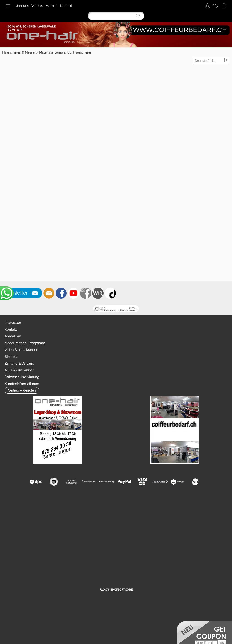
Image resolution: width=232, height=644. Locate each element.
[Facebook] (61, 293)
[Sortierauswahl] (211, 61)
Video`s (37, 6)
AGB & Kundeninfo (19, 370)
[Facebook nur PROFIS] (86, 293)
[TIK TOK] (110, 293)
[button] (8, 6)
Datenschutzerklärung (22, 377)
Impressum (13, 323)
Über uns (22, 6)
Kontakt (66, 6)
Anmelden (13, 336)
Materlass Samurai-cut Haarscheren (66, 52)
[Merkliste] (216, 6)
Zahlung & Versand (19, 364)
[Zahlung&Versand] (98, 293)
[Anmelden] (208, 6)
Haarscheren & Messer (19, 52)
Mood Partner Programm (25, 343)
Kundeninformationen (22, 384)
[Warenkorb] (224, 6)
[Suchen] (116, 16)
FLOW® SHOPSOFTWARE (116, 590)
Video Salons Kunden (21, 350)
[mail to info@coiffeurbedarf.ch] (49, 293)
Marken (51, 6)
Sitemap (11, 357)
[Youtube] (73, 293)
